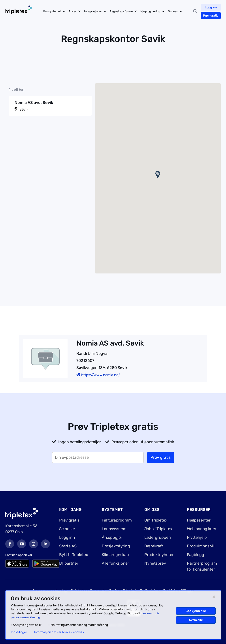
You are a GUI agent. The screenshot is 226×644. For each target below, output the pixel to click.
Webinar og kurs (202, 529)
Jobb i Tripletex (158, 529)
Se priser (67, 529)
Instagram (34, 544)
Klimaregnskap (115, 555)
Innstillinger (19, 632)
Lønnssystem (114, 529)
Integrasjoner (94, 11)
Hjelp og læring (151, 11)
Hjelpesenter (199, 520)
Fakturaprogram (117, 520)
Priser (73, 11)
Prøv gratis (211, 16)
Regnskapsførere (122, 11)
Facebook (10, 544)
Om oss (174, 11)
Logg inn (211, 7)
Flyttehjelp (197, 537)
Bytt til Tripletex (74, 555)
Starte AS (68, 546)
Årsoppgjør (112, 537)
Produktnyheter (159, 555)
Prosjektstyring (116, 546)
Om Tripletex (156, 520)
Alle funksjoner (115, 563)
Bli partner (69, 563)
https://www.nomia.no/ (98, 375)
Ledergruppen (158, 537)
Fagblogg (196, 555)
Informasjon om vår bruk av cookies (59, 632)
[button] (158, 175)
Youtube (22, 544)
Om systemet (53, 11)
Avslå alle (196, 620)
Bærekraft (154, 546)
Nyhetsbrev (155, 563)
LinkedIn (45, 544)
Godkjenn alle (196, 611)
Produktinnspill (201, 546)
